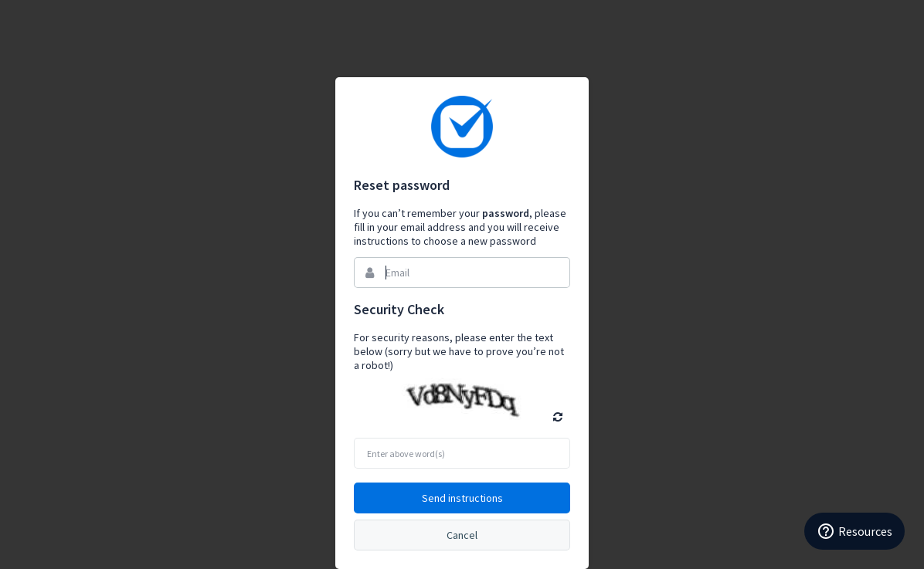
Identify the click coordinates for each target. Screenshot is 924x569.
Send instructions (462, 498)
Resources (854, 531)
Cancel (462, 535)
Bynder (462, 127)
